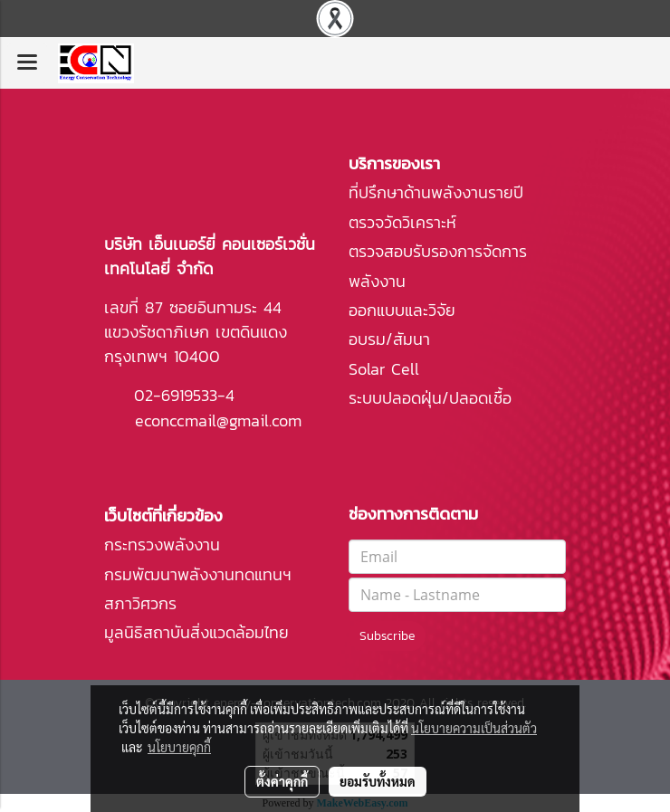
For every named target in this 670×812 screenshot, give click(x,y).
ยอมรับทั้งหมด (378, 781)
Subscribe (387, 636)
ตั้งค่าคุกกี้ (282, 781)
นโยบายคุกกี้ (179, 747)
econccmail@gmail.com (218, 420)
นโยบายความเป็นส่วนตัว (474, 728)
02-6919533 (176, 395)
